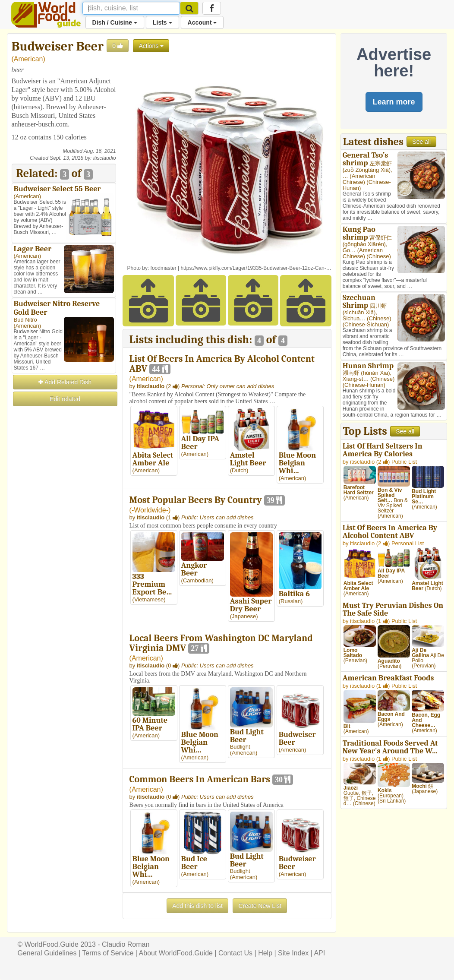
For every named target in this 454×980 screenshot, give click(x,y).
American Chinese (359, 179)
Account (202, 22)
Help (265, 953)
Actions (151, 46)
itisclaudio (105, 158)
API (319, 953)
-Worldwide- (150, 510)
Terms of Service (108, 953)
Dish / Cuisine (115, 22)
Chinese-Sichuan (366, 324)
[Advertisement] (64, 537)
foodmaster (164, 268)
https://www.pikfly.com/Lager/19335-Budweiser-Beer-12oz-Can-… (256, 268)
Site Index (293, 953)
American (28, 59)
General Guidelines (47, 953)
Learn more (394, 102)
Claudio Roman (126, 944)
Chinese (379, 256)
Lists (162, 22)
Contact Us (235, 953)
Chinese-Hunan (364, 385)
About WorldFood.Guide (176, 953)
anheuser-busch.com (40, 124)
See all (421, 142)
